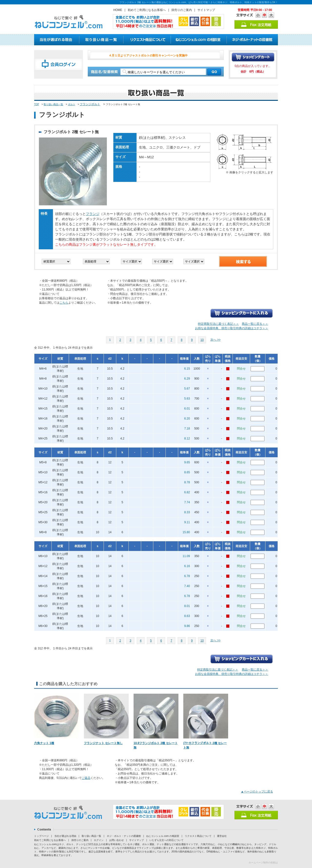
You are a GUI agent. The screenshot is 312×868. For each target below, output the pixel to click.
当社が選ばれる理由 (65, 836)
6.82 (187, 492)
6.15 (187, 369)
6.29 (187, 379)
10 (202, 340)
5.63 (187, 399)
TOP (37, 104)
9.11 (187, 522)
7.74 (187, 502)
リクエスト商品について (198, 836)
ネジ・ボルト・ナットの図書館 (124, 836)
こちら (64, 303)
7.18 (187, 429)
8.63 (187, 616)
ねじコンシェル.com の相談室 (163, 836)
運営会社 (222, 836)
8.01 (187, 606)
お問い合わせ (117, 840)
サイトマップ (206, 10)
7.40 (187, 586)
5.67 (187, 389)
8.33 (187, 512)
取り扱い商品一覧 (53, 104)
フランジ (93, 214)
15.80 (186, 532)
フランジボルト (90, 104)
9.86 (187, 626)
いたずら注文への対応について (166, 840)
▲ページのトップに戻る (257, 792)
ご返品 (86, 778)
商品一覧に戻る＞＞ (255, 324)
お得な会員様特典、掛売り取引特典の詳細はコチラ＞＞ (232, 328)
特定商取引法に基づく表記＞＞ (218, 324)
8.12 (187, 439)
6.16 (187, 566)
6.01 (187, 409)
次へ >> (215, 340)
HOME (118, 10)
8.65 (187, 472)
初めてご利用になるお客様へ (147, 10)
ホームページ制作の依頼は (263, 863)
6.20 (187, 419)
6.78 (187, 576)
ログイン (99, 840)
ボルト (72, 104)
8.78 (187, 482)
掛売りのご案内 (182, 10)
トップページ (41, 836)
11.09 (186, 556)
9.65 (187, 462)
